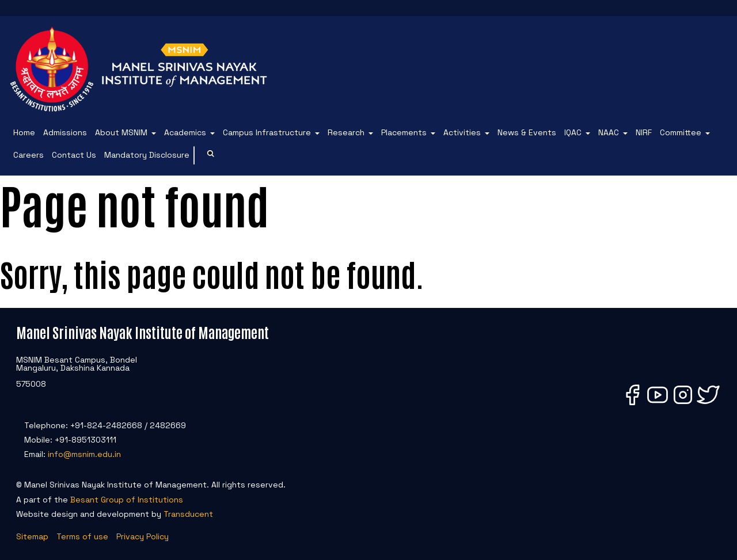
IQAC (573, 132)
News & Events (527, 132)
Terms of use (82, 536)
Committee (681, 132)
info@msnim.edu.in (84, 454)
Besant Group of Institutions (127, 500)
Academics (185, 132)
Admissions (65, 132)
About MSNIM (121, 132)
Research (346, 132)
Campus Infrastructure (267, 132)
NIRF (644, 132)
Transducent (188, 514)
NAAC (609, 132)
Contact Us (74, 155)
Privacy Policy (143, 536)
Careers (29, 155)
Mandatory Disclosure (147, 155)
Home (24, 132)
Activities (462, 132)
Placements (404, 132)
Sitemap (32, 536)
